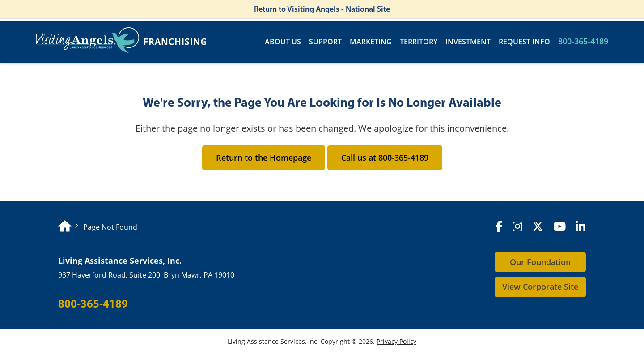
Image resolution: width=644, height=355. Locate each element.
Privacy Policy (396, 341)
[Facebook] (499, 227)
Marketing (371, 42)
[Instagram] (517, 227)
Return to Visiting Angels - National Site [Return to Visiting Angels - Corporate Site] (322, 9)
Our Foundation (540, 262)
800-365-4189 (583, 41)
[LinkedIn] (580, 227)
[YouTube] (559, 227)
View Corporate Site (540, 287)
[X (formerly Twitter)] (538, 227)
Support (325, 42)
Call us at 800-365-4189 (385, 158)
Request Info (524, 42)
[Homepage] (65, 227)
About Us (283, 42)
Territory (419, 42)
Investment (468, 42)
